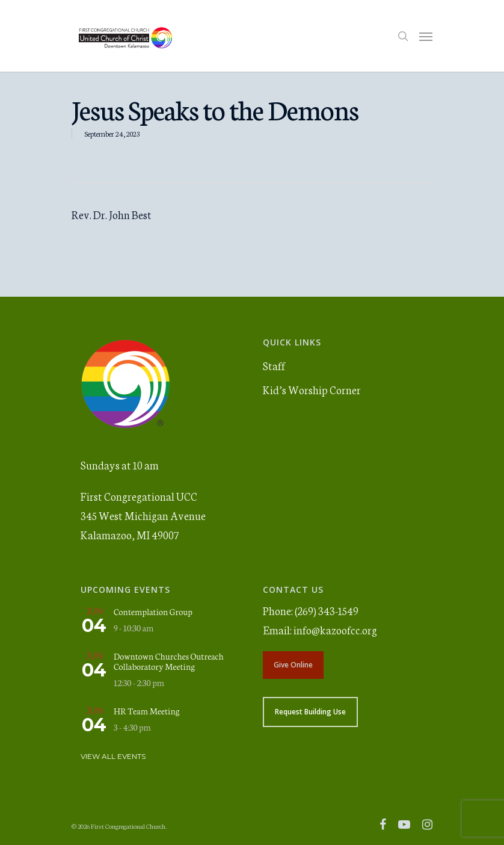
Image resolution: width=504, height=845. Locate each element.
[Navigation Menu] (426, 36)
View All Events (113, 756)
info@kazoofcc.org (335, 630)
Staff (274, 365)
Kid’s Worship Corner (312, 389)
